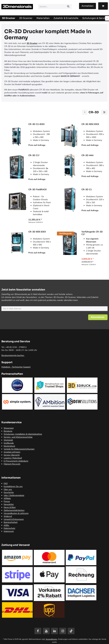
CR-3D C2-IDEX (36, 124)
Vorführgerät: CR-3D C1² (92, 233)
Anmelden (87, 6)
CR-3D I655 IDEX (37, 232)
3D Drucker (32, 43)
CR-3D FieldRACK (38, 189)
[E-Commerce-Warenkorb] (103, 6)
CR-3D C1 (87, 189)
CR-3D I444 (87, 155)
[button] (98, 317)
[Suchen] (68, 7)
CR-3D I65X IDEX (90, 124)
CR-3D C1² (34, 155)
